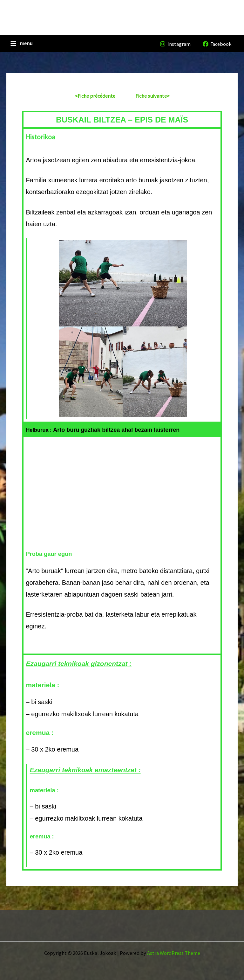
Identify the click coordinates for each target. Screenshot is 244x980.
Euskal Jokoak (56, 13)
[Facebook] (217, 46)
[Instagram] (175, 46)
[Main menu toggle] (21, 46)
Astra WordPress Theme (174, 953)
